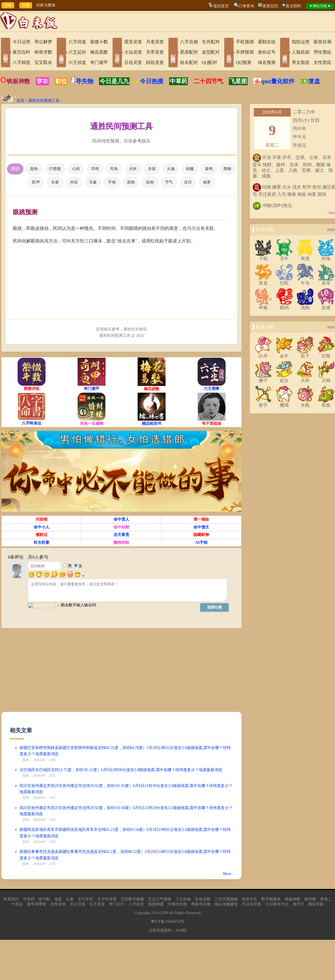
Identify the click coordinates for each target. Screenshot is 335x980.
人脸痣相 (301, 52)
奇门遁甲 (99, 62)
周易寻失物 (201, 905)
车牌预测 (245, 52)
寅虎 (305, 256)
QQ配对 (210, 62)
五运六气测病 (160, 900)
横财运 (42, 536)
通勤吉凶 (267, 42)
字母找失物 (177, 905)
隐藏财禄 (201, 536)
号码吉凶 (229, 53)
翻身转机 (121, 544)
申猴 (263, 306)
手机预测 (245, 42)
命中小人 (42, 528)
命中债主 (201, 528)
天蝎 (326, 378)
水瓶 (305, 403)
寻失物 (84, 81)
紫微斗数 (99, 42)
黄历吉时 (21, 52)
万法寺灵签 (252, 905)
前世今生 (250, 900)
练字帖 (44, 900)
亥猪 (326, 306)
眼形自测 (322, 42)
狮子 (263, 378)
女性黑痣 (322, 62)
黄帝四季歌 (37, 905)
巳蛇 (284, 281)
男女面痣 (301, 62)
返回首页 (221, 6)
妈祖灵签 (155, 62)
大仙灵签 (133, 52)
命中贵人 (121, 520)
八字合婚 (189, 42)
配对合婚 (173, 53)
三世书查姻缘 (226, 900)
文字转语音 (107, 900)
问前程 (42, 520)
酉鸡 (284, 306)
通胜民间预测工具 (44, 101)
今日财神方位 (277, 905)
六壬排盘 (77, 62)
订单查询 (246, 6)
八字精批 (21, 62)
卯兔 (326, 256)
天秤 (305, 378)
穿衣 (42, 81)
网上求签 (117, 53)
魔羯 (284, 403)
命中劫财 (121, 528)
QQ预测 (244, 62)
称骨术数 (43, 52)
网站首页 (6, 53)
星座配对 (189, 52)
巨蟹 (326, 354)
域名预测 (267, 62)
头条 (70, 900)
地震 (58, 900)
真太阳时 (293, 6)
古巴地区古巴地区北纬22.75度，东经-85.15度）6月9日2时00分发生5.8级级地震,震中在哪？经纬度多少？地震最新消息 (121, 771)
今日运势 (21, 42)
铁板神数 (18, 81)
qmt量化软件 (278, 81)
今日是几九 (114, 81)
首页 (20, 101)
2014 (155, 914)
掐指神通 (156, 905)
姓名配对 (189, 62)
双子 (305, 354)
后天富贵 (121, 536)
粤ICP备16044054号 (167, 923)
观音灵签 (133, 42)
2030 (164, 914)
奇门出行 (117, 905)
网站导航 (316, 905)
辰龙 (263, 281)
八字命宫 (136, 905)
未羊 (326, 281)
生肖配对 (211, 42)
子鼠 (263, 256)
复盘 (314, 81)
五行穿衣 (85, 900)
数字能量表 (271, 900)
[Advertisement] (65, 674)
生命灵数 (203, 900)
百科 (26, 761)
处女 (284, 378)
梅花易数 (99, 52)
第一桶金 (201, 520)
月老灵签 (155, 42)
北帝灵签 (58, 905)
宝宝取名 (43, 62)
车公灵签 (78, 905)
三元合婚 (183, 900)
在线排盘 (61, 53)
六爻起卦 (77, 52)
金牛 (284, 354)
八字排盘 (77, 42)
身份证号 (267, 52)
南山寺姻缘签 (226, 905)
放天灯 (298, 905)
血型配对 (211, 52)
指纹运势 (301, 42)
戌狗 (305, 306)
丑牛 (284, 256)
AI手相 (202, 544)
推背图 (310, 900)
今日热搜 (149, 81)
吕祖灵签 (133, 62)
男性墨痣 (322, 52)
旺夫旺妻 (42, 544)
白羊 (263, 354)
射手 (263, 403)
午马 (305, 281)
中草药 (179, 81)
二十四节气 (208, 81)
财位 (61, 81)
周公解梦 (43, 42)
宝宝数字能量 (132, 900)
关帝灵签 (155, 52)
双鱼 (326, 403)
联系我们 (11, 900)
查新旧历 (270, 6)
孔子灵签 (97, 905)
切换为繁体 (46, 5)
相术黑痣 (285, 53)
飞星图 (238, 81)
